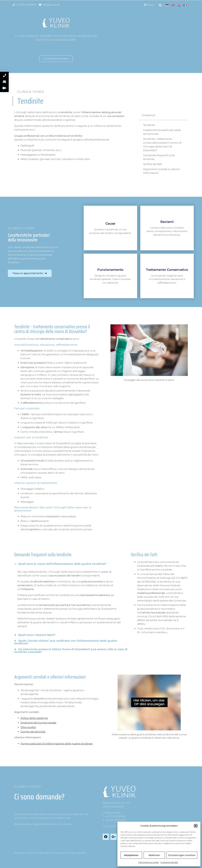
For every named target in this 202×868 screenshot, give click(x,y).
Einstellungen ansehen (182, 855)
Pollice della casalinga (34, 718)
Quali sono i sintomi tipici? (37, 635)
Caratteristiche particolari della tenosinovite (162, 132)
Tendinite (149, 125)
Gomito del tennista (33, 732)
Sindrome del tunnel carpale (38, 723)
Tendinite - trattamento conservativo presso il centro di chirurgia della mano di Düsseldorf (162, 145)
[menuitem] (167, 5)
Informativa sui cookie (149, 862)
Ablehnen (154, 855)
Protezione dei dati (169, 862)
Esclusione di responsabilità (68, 853)
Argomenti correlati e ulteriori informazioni (162, 171)
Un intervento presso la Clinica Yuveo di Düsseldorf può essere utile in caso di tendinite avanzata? (73, 651)
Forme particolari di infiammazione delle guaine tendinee (57, 744)
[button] (196, 826)
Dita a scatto (28, 727)
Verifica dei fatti (153, 164)
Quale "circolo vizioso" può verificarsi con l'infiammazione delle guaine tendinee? (68, 642)
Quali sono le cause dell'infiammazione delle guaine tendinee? (62, 564)
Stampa (19, 853)
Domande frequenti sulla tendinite (159, 157)
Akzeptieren (131, 855)
